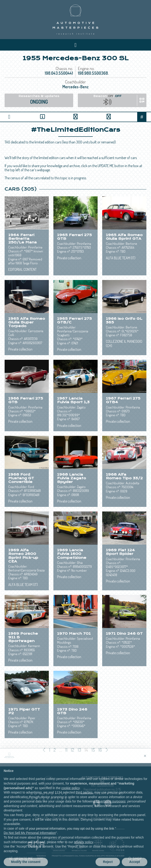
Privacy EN (41, 818)
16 (101, 750)
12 (73, 750)
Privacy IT (58, 818)
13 (80, 750)
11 (67, 750)
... (61, 750)
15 (94, 750)
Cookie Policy (77, 818)
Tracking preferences (103, 818)
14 (87, 750)
